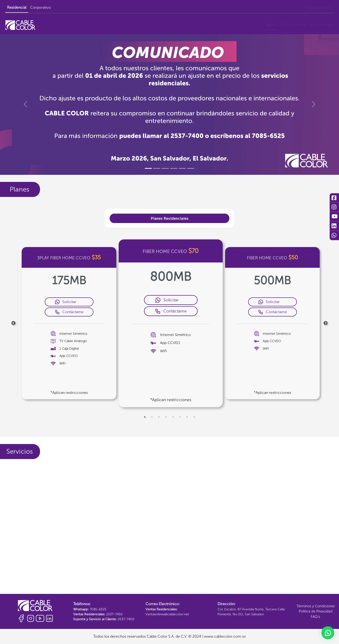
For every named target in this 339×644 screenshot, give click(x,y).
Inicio (271, 25)
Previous (13, 323)
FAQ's (315, 617)
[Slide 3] (165, 168)
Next (326, 323)
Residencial (17, 7)
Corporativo (40, 7)
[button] (25, 104)
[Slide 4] (174, 168)
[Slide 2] (157, 168)
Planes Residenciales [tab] (170, 218)
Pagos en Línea (319, 8)
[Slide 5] (182, 168)
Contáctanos (321, 25)
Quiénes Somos (293, 25)
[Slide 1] (148, 168)
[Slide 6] (191, 168)
